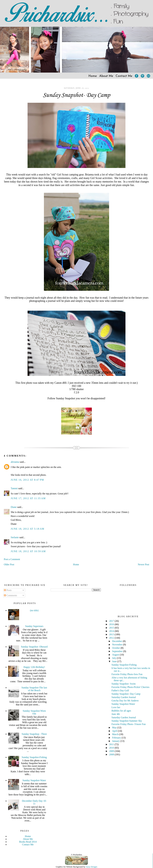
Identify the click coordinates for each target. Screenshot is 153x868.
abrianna (15, 462)
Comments (10, 595)
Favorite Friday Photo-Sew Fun (127, 674)
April (115, 731)
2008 (112, 754)
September (118, 651)
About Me (106, 76)
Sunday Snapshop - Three (34, 734)
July (115, 658)
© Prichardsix (76, 855)
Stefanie (15, 537)
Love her (116, 707)
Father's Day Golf (120, 690)
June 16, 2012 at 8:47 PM (27, 480)
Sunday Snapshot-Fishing (34, 757)
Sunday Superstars (34, 626)
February (117, 738)
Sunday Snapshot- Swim (124, 684)
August (116, 655)
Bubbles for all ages (121, 711)
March (116, 734)
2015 (112, 628)
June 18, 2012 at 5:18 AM (27, 529)
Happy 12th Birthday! (34, 667)
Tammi (14, 488)
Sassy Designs (92, 867)
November (118, 645)
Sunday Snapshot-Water (34, 780)
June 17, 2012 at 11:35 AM (28, 498)
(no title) (34, 610)
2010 (112, 748)
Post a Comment (12, 559)
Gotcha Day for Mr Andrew (125, 701)
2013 (112, 634)
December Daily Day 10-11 (34, 802)
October (116, 648)
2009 (112, 751)
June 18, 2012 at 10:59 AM (28, 551)
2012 (112, 638)
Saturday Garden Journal (124, 697)
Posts (8, 590)
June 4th (116, 714)
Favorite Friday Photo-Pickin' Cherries (131, 687)
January (116, 741)
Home (93, 76)
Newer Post (144, 564)
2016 (112, 624)
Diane (14, 507)
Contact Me (124, 76)
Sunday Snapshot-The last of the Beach (34, 689)
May (115, 728)
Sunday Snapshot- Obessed (34, 647)
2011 (112, 744)
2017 (112, 621)
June (115, 661)
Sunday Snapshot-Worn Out (34, 712)
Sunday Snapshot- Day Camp (77, 95)
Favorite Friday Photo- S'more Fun (129, 724)
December (118, 641)
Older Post (9, 564)
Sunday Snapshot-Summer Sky (127, 721)
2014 (112, 631)
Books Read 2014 (28, 842)
